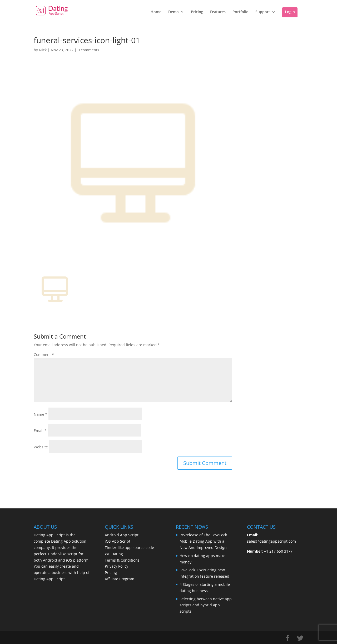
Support (263, 12)
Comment (44, 355)
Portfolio (241, 12)
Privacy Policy (117, 566)
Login (290, 12)
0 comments (88, 50)
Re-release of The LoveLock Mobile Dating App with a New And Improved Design (203, 541)
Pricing (197, 12)
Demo (174, 12)
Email (40, 431)
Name (41, 414)
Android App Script (122, 535)
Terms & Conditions (122, 560)
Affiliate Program (120, 579)
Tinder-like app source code (129, 548)
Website (41, 447)
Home (156, 12)
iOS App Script (118, 541)
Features (218, 12)
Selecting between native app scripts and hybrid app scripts (206, 605)
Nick (43, 50)
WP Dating (114, 554)
